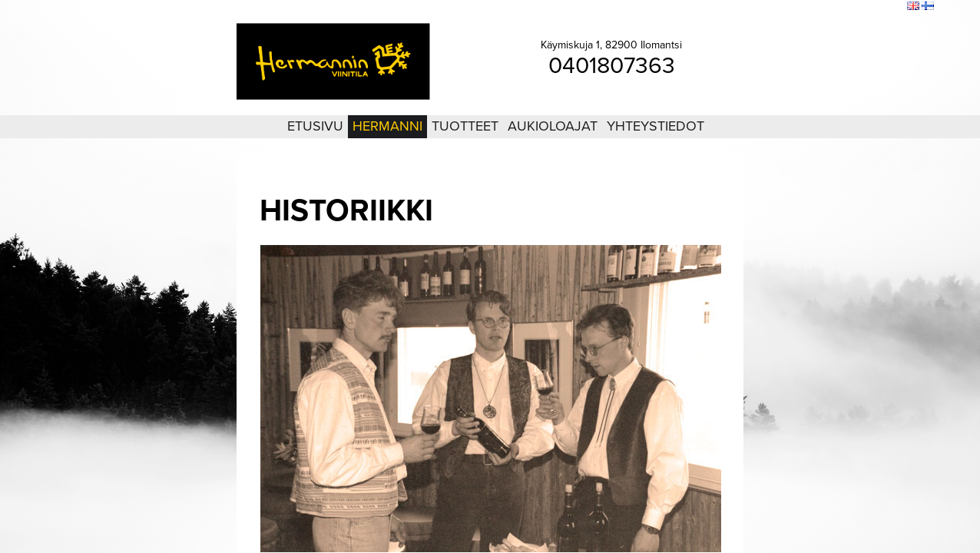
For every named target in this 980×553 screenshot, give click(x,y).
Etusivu (315, 126)
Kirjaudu (811, 7)
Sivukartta (856, 7)
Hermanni (387, 126)
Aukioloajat (553, 126)
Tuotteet (465, 126)
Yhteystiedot (656, 126)
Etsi (892, 7)
